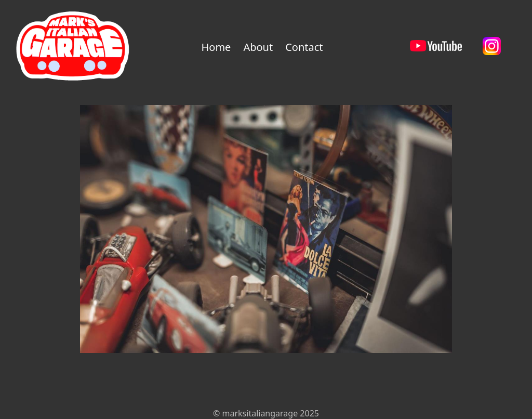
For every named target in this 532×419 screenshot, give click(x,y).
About (258, 47)
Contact (304, 47)
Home (216, 47)
